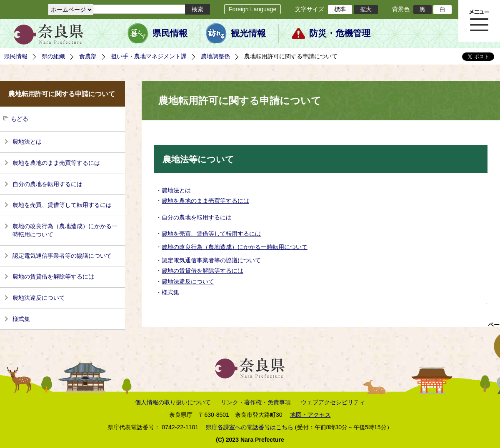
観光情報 (248, 33)
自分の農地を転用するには (47, 184)
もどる (20, 119)
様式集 (21, 319)
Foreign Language (252, 9)
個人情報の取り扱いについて (173, 402)
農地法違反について (39, 298)
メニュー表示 (479, 21)
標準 (340, 9)
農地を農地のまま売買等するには (56, 163)
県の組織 (53, 56)
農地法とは (27, 142)
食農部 (88, 56)
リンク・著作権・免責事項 (256, 402)
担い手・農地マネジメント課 (149, 56)
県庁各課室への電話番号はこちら (250, 427)
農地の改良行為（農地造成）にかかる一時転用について (65, 230)
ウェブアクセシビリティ (333, 402)
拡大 (366, 9)
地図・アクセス (310, 415)
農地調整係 (215, 56)
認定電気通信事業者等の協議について (62, 256)
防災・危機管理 (340, 33)
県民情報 (170, 33)
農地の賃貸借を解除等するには (53, 276)
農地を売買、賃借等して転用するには (62, 205)
